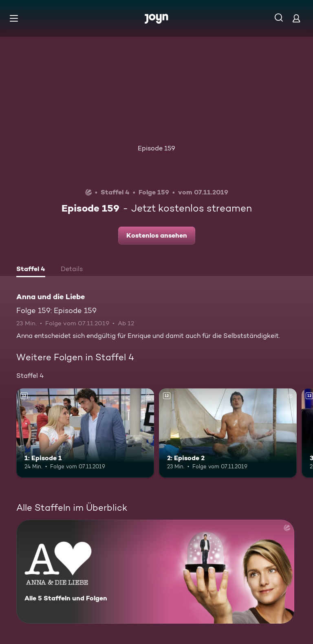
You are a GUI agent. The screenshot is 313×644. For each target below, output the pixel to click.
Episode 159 (156, 148)
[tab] (31, 270)
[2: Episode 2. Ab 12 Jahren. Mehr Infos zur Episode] (228, 433)
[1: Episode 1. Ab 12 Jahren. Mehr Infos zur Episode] (85, 433)
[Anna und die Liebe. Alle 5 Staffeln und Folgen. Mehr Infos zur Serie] (155, 572)
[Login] (296, 18)
